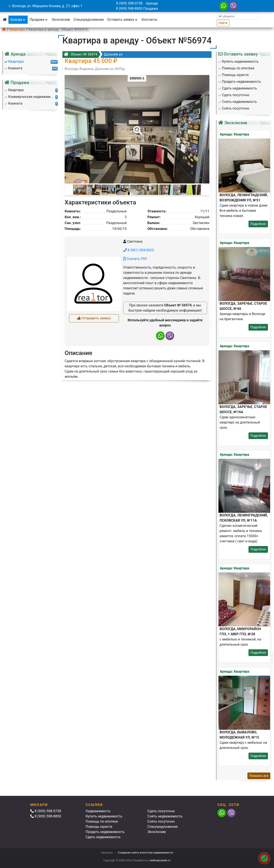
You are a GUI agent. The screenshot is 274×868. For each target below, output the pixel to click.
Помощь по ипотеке (102, 821)
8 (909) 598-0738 (129, 3)
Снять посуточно (161, 821)
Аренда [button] (18, 20)
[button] (137, 127)
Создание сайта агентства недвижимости (145, 853)
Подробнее (258, 224)
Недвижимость (98, 811)
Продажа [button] (39, 20)
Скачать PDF (135, 259)
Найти (223, 23)
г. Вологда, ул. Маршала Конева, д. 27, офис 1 (46, 6)
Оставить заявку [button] (123, 20)
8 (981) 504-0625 (139, 250)
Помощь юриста (99, 827)
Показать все (259, 776)
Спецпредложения (89, 20)
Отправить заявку (94, 318)
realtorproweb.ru (160, 860)
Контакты (149, 20)
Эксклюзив (61, 20)
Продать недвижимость (105, 832)
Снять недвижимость (165, 816)
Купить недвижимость (104, 816)
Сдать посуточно (161, 811)
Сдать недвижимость (103, 837)
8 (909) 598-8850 (129, 9)
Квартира (17, 29)
